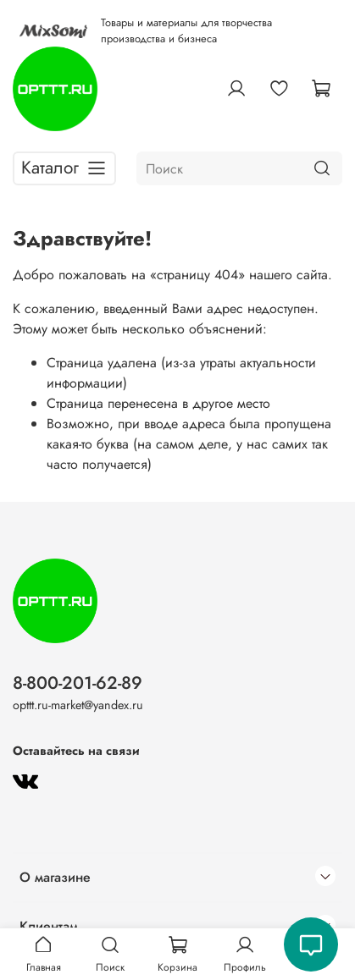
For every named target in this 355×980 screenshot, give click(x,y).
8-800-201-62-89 (78, 683)
